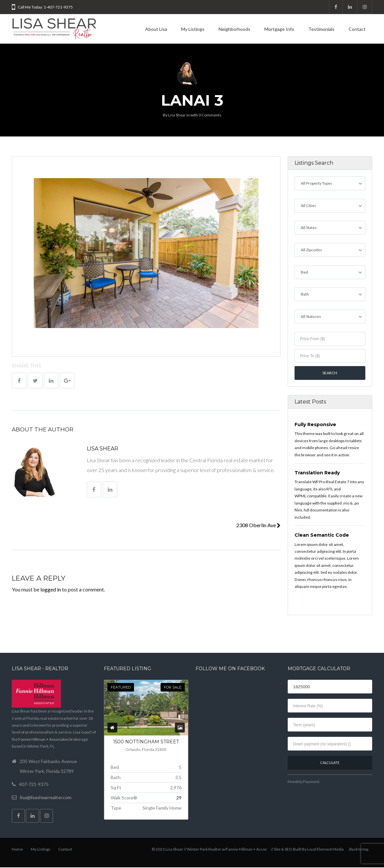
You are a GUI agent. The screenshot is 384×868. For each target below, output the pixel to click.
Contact (357, 29)
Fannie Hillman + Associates (44, 740)
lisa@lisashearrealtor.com (46, 798)
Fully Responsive (315, 425)
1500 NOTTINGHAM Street (146, 743)
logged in (51, 589)
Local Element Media (325, 850)
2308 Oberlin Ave (258, 525)
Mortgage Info (279, 29)
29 (179, 798)
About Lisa (156, 29)
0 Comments (210, 115)
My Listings (193, 29)
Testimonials (321, 29)
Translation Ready (317, 473)
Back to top (359, 850)
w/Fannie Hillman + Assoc (244, 850)
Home (17, 850)
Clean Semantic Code (322, 536)
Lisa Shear (177, 115)
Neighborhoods (234, 29)
